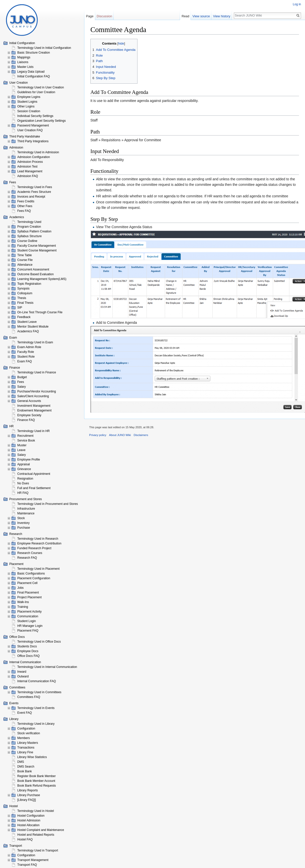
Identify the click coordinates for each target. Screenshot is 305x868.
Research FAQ (27, 558)
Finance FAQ (26, 420)
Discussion (104, 16)
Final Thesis (25, 303)
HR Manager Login (30, 626)
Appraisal (24, 464)
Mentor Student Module (33, 327)
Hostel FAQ (25, 839)
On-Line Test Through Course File (40, 312)
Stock (21, 518)
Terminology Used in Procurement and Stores (48, 504)
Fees (21, 382)
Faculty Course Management (37, 246)
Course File (25, 260)
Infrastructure (26, 509)
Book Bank (25, 771)
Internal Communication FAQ (37, 681)
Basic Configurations (31, 573)
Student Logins (27, 102)
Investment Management (34, 406)
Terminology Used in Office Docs (39, 642)
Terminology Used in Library (36, 724)
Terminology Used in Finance (37, 372)
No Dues (23, 483)
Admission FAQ (28, 176)
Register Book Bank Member (36, 776)
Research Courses (30, 553)
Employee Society (29, 415)
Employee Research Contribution (39, 543)
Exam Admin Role (29, 347)
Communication (28, 616)
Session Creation (29, 111)
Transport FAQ (27, 865)
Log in (297, 4)
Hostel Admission (29, 820)
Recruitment (25, 436)
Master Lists (25, 67)
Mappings (24, 57)
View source (203, 16)
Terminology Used (29, 222)
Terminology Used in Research (38, 539)
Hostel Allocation (28, 825)
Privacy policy (98, 435)
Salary (22, 387)
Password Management (33, 125)
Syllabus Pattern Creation (34, 231)
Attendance (25, 265)
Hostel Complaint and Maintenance (41, 830)
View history (224, 16)
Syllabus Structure (29, 236)
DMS (21, 762)
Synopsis (23, 288)
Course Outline (27, 241)
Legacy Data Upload (31, 72)
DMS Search (26, 767)
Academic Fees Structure (34, 192)
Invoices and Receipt (31, 197)
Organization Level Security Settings (41, 121)
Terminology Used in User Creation (41, 87)
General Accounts (29, 401)
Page (90, 16)
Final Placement (28, 593)
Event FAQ (25, 713)
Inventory (23, 523)
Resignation (25, 479)
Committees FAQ (29, 697)
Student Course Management (37, 250)
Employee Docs (28, 651)
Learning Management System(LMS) (42, 279)
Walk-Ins (23, 602)
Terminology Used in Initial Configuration (44, 48)
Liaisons (23, 62)
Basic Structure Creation (34, 53)
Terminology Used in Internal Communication (47, 667)
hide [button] (121, 44)
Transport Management (33, 860)
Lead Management (30, 171)
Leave (21, 450)
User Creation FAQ (30, 130)
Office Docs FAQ (28, 656)
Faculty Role (26, 352)
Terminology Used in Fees (35, 187)
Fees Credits (26, 201)
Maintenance (26, 513)
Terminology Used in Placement (38, 569)
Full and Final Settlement (34, 488)
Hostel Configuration (31, 816)
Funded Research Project (34, 548)
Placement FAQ (28, 631)
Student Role (26, 357)
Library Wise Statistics (32, 757)
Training (23, 607)
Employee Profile (29, 460)
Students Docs (27, 646)
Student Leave (27, 322)
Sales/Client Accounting (33, 396)
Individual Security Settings (35, 116)
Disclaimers (141, 435)
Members (24, 738)
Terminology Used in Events (36, 708)
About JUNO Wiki (120, 435)
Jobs (20, 588)
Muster (22, 445)
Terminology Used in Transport (38, 850)
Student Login (27, 621)
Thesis (22, 298)
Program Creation (29, 227)
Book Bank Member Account (36, 781)
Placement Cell (27, 583)
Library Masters (28, 743)
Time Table (25, 255)
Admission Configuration (34, 157)
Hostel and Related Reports (36, 835)
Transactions (26, 748)
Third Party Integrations (33, 141)
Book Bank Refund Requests (37, 786)
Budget (22, 377)
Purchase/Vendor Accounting (37, 391)
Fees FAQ (24, 211)
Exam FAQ (25, 361)
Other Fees (25, 206)
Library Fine (25, 752)
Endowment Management (34, 410)
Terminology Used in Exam (35, 342)
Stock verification (29, 733)
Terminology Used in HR (33, 431)
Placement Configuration (34, 578)
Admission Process (30, 162)
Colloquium (25, 293)
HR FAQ (23, 493)
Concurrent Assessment (33, 269)
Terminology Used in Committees (39, 692)
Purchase (24, 528)
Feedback (24, 317)
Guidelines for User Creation (36, 92)
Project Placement (29, 597)
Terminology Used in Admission (38, 152)
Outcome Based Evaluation (35, 274)
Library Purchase (29, 795)
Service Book (26, 441)
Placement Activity (29, 612)
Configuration (26, 729)
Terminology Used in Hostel (36, 811)
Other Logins (26, 106)
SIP (20, 308)
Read (188, 16)
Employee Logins (29, 97)
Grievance (24, 469)
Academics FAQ (28, 331)
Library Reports (28, 790)
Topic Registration (29, 284)
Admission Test (27, 167)
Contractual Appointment (34, 474)
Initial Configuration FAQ (34, 76)
